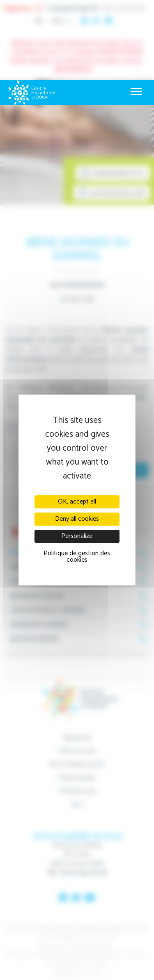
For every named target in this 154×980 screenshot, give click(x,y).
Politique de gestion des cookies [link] (77, 557)
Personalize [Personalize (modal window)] (77, 536)
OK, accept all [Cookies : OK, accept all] (77, 502)
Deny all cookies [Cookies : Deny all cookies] (77, 519)
